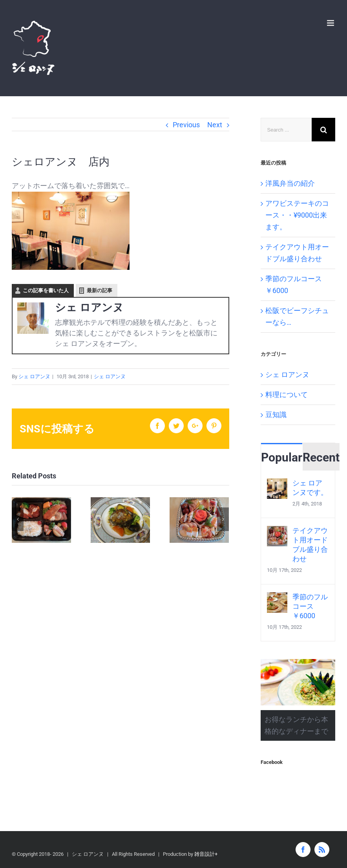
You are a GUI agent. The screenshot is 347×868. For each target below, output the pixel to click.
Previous (186, 125)
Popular (282, 457)
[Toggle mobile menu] (331, 23)
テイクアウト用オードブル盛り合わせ (310, 545)
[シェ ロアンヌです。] (277, 484)
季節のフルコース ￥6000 (310, 606)
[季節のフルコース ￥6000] (277, 598)
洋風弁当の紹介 (290, 183)
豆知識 (276, 415)
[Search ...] (286, 130)
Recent (321, 457)
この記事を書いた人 (46, 290)
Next (215, 125)
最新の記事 (100, 290)
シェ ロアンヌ (34, 376)
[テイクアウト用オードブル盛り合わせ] (277, 532)
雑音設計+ (206, 854)
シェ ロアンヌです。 (310, 488)
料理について (287, 395)
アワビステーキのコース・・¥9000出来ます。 (297, 215)
